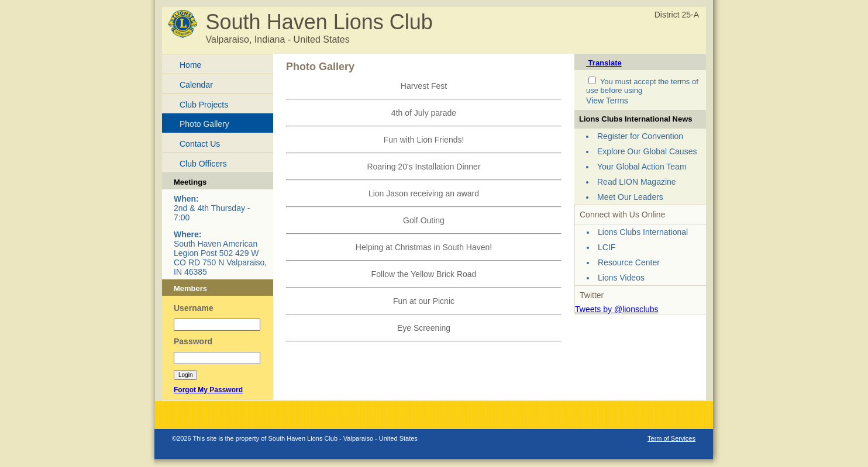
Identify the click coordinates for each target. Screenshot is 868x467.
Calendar (196, 85)
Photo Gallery (204, 124)
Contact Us (200, 144)
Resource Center (629, 262)
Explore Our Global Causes (647, 151)
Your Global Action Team (642, 167)
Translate (604, 63)
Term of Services (671, 438)
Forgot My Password (208, 390)
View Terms (607, 101)
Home (190, 65)
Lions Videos (621, 278)
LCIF (607, 247)
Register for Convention (640, 136)
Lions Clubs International (643, 232)
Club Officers (203, 164)
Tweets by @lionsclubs (617, 309)
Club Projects (204, 105)
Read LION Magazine (637, 182)
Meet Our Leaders (630, 197)
